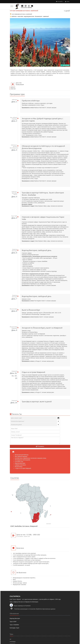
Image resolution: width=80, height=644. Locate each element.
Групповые (13, 642)
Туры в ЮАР (13, 622)
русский (60, 2)
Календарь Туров (14, 628)
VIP (10, 639)
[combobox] (35, 418)
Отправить (40, 446)
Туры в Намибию (14, 625)
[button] (58, 418)
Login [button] (67, 2)
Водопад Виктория (15, 618)
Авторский (65, 65)
